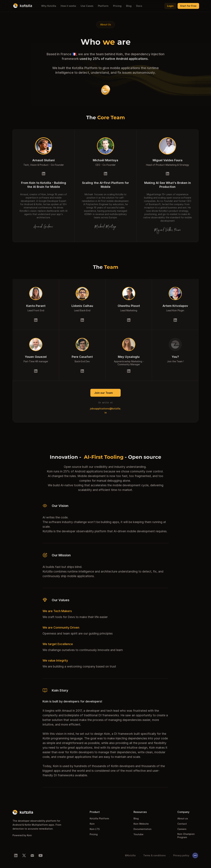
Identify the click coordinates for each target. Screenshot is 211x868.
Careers (182, 829)
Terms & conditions (154, 855)
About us (183, 818)
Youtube (138, 834)
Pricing (94, 834)
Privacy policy (181, 855)
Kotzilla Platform (99, 818)
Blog (136, 818)
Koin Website (141, 824)
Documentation (143, 829)
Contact (182, 824)
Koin (92, 824)
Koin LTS (95, 829)
